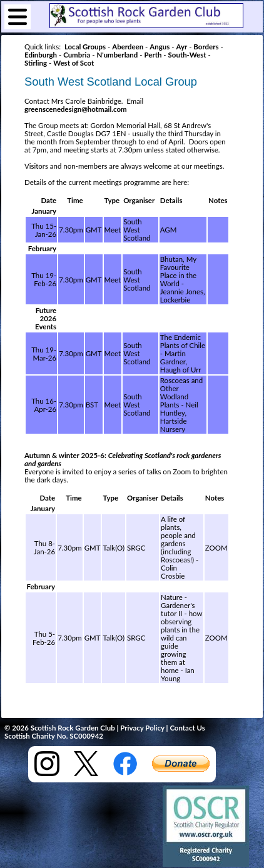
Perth (153, 55)
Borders (206, 47)
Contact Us (187, 728)
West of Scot (74, 63)
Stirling (36, 63)
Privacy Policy (142, 728)
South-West (187, 55)
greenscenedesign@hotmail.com (76, 109)
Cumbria (77, 55)
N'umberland (117, 55)
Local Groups (85, 47)
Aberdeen (128, 47)
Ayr (181, 47)
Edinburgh (41, 55)
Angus (160, 47)
